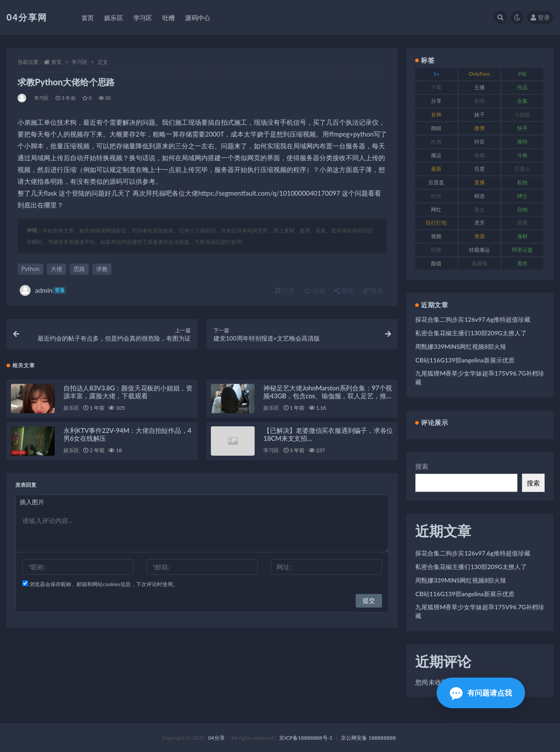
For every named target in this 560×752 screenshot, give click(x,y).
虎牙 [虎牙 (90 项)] (479, 223)
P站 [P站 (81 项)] (523, 74)
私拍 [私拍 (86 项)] (522, 182)
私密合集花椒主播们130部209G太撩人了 (471, 333)
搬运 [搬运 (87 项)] (436, 155)
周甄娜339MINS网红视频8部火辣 (461, 346)
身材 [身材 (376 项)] (522, 236)
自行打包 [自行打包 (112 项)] (436, 223)
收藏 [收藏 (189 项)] (479, 155)
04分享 (217, 738)
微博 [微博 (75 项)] (479, 128)
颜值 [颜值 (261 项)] (436, 263)
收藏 (315, 290)
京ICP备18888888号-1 (306, 738)
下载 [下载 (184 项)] (436, 87)
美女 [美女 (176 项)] (479, 209)
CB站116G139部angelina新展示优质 (465, 360)
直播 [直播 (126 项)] (479, 182)
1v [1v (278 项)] (436, 74)
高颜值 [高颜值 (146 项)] (479, 263)
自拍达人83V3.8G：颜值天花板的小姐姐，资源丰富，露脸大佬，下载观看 (128, 392)
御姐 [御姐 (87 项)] (436, 128)
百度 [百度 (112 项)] (479, 169)
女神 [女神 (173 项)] (436, 114)
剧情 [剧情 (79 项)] (479, 101)
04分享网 (27, 17)
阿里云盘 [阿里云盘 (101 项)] (522, 250)
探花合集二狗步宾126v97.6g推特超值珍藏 (473, 319)
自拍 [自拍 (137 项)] (522, 209)
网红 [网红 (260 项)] (436, 209)
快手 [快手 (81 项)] (522, 128)
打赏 (285, 290)
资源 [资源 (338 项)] (479, 236)
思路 (79, 269)
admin (43, 290)
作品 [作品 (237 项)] (522, 87)
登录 (540, 17)
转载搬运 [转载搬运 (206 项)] (479, 250)
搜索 (422, 466)
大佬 (56, 269)
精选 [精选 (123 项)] (479, 196)
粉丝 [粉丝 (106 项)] (436, 196)
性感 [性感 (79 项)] (436, 142)
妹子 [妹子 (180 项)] (479, 114)
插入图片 (32, 502)
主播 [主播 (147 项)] (479, 87)
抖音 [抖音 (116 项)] (479, 142)
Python (30, 269)
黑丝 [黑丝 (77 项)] (522, 263)
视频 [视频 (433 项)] (436, 236)
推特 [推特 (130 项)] (522, 142)
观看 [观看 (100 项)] (522, 223)
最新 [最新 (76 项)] (436, 169)
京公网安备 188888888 (368, 738)
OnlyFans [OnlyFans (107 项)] (479, 74)
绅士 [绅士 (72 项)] (522, 196)
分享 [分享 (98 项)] (436, 101)
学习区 (80, 62)
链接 (373, 290)
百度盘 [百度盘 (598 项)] (436, 182)
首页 (56, 62)
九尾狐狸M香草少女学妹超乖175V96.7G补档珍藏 (480, 378)
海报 (344, 290)
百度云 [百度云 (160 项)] (522, 169)
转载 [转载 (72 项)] (436, 250)
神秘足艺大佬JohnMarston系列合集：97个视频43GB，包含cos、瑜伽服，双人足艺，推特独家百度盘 (328, 396)
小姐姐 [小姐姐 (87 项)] (522, 114)
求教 (102, 269)
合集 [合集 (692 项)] (522, 101)
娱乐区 (71, 408)
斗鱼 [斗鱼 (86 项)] (522, 155)
